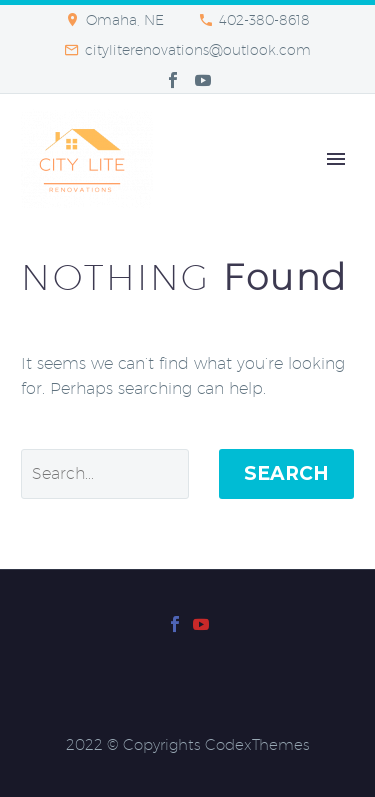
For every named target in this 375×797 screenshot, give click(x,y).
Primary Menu (336, 159)
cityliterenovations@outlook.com (198, 50)
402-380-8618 (264, 20)
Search (286, 473)
